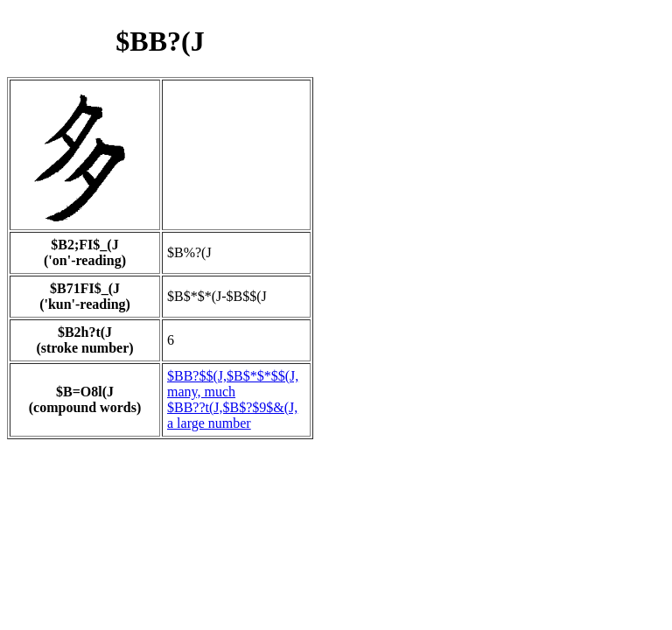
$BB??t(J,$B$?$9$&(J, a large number (232, 415)
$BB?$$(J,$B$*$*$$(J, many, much (233, 384)
